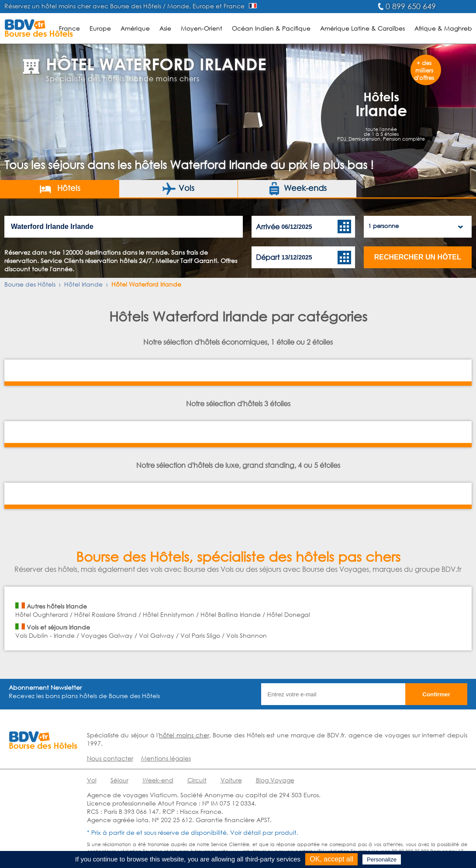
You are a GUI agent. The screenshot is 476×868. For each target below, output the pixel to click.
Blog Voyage (275, 780)
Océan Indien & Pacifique (271, 28)
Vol (92, 780)
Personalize (382, 859)
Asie (165, 28)
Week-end (158, 780)
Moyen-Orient (202, 28)
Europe (100, 28)
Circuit (197, 780)
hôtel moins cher (184, 735)
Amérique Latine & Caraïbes (362, 28)
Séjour (119, 780)
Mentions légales (166, 758)
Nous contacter (110, 758)
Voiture (231, 780)
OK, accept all (331, 859)
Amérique (135, 28)
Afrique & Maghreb (443, 28)
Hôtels (60, 189)
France (69, 28)
